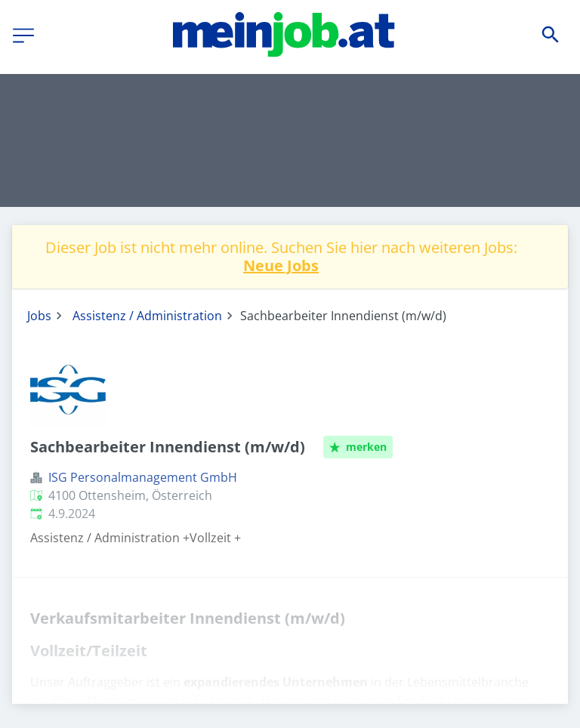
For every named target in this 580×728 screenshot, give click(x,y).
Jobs (39, 316)
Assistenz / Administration (147, 316)
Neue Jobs (281, 265)
